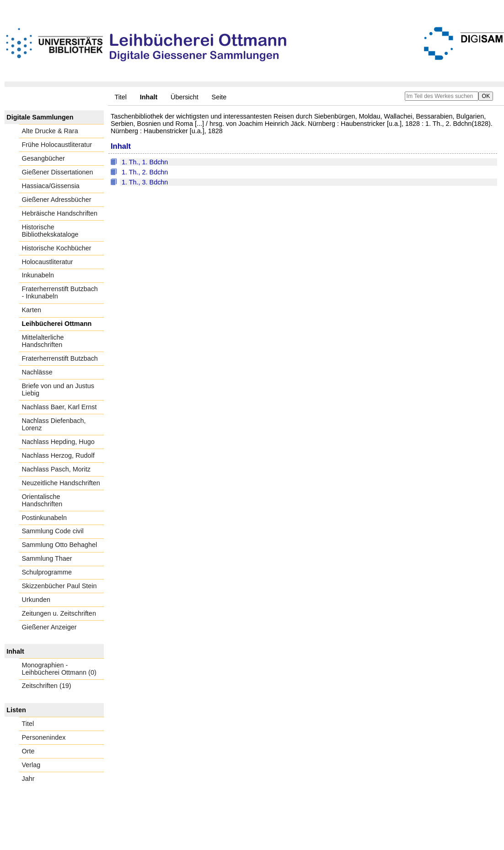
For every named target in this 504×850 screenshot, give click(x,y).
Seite (219, 97)
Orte (28, 751)
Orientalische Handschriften (42, 500)
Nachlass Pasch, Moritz (56, 469)
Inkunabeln (38, 275)
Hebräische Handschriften (60, 213)
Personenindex (44, 737)
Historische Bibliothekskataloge (50, 231)
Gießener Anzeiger (49, 627)
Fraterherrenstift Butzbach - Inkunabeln (60, 292)
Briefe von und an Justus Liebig (58, 390)
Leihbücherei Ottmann (57, 324)
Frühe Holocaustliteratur (57, 145)
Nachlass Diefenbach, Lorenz (54, 424)
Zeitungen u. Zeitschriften (59, 613)
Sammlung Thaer (47, 558)
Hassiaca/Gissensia (51, 186)
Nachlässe (37, 372)
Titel (121, 97)
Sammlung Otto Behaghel (60, 545)
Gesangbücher (43, 158)
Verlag (31, 765)
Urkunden (36, 600)
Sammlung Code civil (53, 531)
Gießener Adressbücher (57, 200)
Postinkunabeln (44, 518)
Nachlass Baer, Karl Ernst (59, 407)
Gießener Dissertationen (58, 172)
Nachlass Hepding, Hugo (58, 442)
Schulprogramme (47, 572)
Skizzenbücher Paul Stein (59, 586)
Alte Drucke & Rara (50, 131)
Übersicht (185, 97)
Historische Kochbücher (57, 248)
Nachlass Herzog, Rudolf (58, 455)
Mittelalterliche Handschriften (43, 341)
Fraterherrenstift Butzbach (60, 358)
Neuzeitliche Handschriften (61, 483)
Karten (32, 310)
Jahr (28, 779)
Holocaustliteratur (48, 262)
